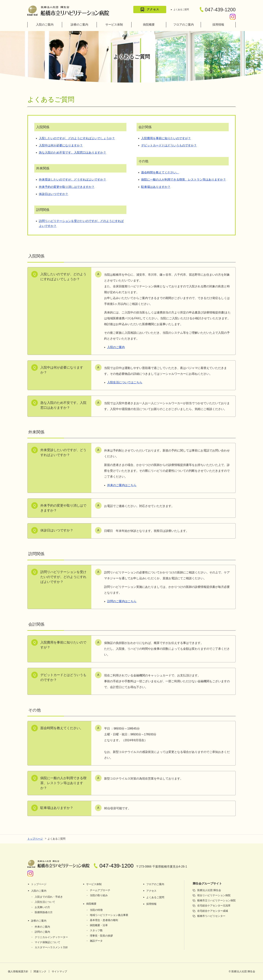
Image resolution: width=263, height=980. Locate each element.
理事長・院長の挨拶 (101, 936)
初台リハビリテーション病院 (214, 895)
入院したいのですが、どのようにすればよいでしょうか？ (77, 138)
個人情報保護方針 (18, 971)
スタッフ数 (96, 930)
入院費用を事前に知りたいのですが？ (166, 138)
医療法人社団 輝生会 (209, 890)
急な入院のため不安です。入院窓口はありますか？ (73, 153)
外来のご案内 (42, 927)
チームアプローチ (100, 890)
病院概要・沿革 (99, 925)
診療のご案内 (79, 25)
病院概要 (149, 25)
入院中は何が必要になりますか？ (61, 145)
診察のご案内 (39, 921)
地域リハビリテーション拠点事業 (109, 915)
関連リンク (40, 971)
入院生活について (45, 902)
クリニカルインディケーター (51, 937)
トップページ (35, 839)
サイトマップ (59, 971)
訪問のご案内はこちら (122, 601)
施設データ (96, 941)
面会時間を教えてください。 (160, 172)
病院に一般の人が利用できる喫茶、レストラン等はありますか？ (184, 180)
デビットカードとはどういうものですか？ (169, 145)
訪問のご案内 (42, 932)
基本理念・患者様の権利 (104, 920)
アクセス (151, 891)
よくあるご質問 (181, 9)
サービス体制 (114, 25)
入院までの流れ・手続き (49, 897)
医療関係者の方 (44, 912)
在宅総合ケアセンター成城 (213, 911)
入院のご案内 (45, 25)
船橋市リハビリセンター (211, 916)
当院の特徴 (96, 910)
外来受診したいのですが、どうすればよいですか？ (73, 180)
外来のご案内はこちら (122, 485)
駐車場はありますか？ (156, 187)
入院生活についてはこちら (125, 382)
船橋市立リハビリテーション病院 (216, 900)
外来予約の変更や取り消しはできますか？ (67, 187)
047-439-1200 (218, 10)
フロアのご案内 (184, 25)
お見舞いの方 (42, 907)
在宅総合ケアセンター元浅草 (214, 906)
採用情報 (218, 25)
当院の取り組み (99, 895)
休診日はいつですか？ (54, 194)
